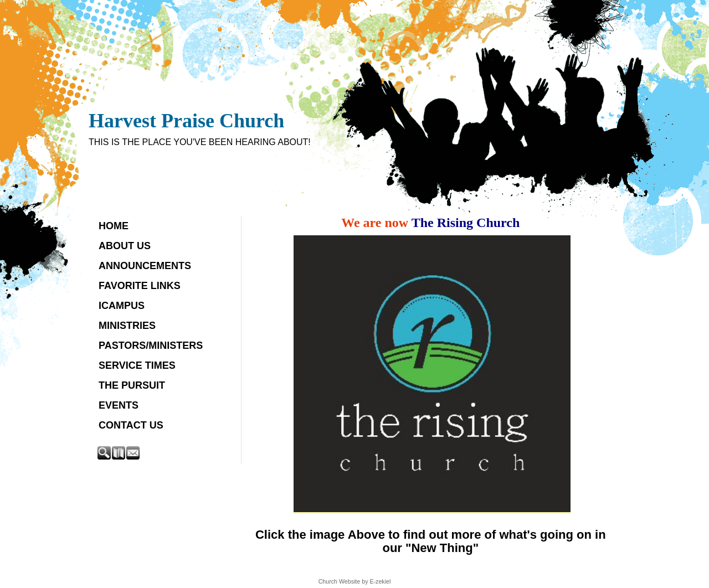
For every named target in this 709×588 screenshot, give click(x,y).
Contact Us (131, 425)
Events (119, 405)
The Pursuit (132, 385)
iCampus (122, 306)
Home (114, 226)
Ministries (127, 326)
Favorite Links (140, 286)
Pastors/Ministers (151, 345)
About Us (125, 246)
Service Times (137, 365)
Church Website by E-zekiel (355, 581)
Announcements (145, 266)
